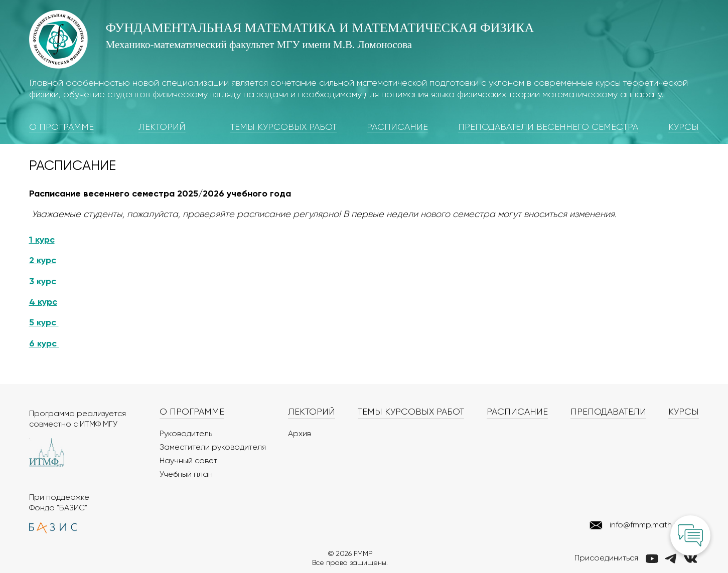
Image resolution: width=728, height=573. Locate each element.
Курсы (684, 127)
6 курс (44, 344)
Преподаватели (608, 412)
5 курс (44, 323)
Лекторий (162, 127)
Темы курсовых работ (283, 127)
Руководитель (186, 434)
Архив (300, 434)
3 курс (43, 282)
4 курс (43, 302)
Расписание (397, 127)
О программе (61, 127)
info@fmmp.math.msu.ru (653, 525)
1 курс (42, 240)
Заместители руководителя (213, 448)
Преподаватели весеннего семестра (548, 127)
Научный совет (188, 461)
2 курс (43, 261)
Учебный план (186, 475)
